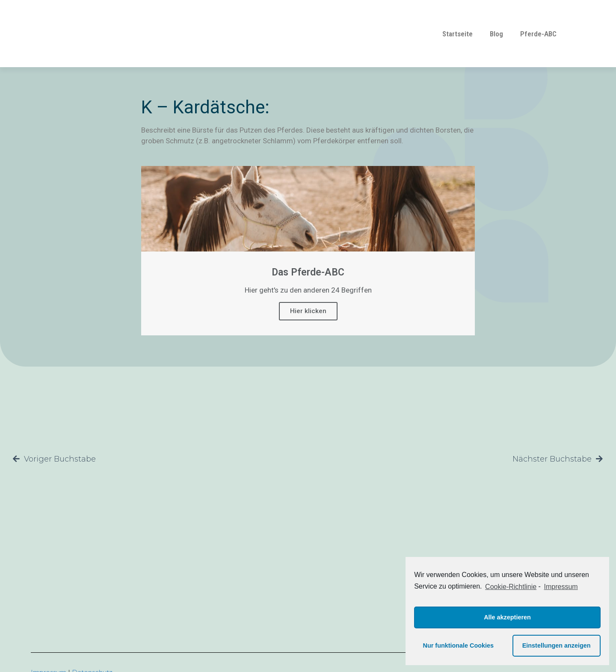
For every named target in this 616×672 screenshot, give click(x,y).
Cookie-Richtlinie (511, 587)
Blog (496, 34)
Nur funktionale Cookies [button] (459, 645)
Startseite (458, 34)
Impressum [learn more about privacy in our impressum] (561, 587)
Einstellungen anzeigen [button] (557, 645)
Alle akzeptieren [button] (507, 617)
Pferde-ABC (538, 34)
